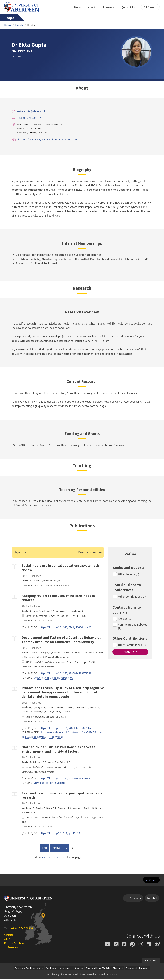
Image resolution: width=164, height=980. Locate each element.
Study (79, 7)
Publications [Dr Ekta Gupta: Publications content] (82, 526)
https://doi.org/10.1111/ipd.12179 (60, 833)
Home (8, 25)
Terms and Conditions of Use (29, 969)
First (46, 847)
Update (150, 880)
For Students (133, 899)
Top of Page (150, 961)
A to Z (7, 940)
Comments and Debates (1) (133, 626)
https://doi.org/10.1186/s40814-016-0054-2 (65, 728)
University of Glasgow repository (53, 678)
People (9, 18)
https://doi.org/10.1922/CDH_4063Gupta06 (65, 627)
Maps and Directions (14, 944)
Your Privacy (51, 969)
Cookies (79, 969)
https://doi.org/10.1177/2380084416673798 (66, 673)
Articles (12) (125, 619)
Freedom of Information (137, 969)
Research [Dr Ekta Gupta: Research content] (82, 288)
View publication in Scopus (49, 783)
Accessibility (66, 969)
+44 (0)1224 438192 (29, 118)
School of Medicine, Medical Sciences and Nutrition (48, 139)
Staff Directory (11, 948)
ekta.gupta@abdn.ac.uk (31, 111)
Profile (31, 25)
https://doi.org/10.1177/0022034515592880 (66, 778)
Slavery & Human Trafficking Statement (104, 969)
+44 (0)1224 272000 (21, 929)
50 (53, 857)
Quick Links (130, 7)
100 (59, 857)
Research (110, 7)
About (93, 7)
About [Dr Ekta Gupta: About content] (82, 88)
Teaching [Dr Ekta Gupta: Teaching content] (82, 466)
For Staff (152, 899)
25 (49, 857)
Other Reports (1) (129, 574)
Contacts (9, 936)
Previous (57, 847)
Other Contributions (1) (132, 597)
